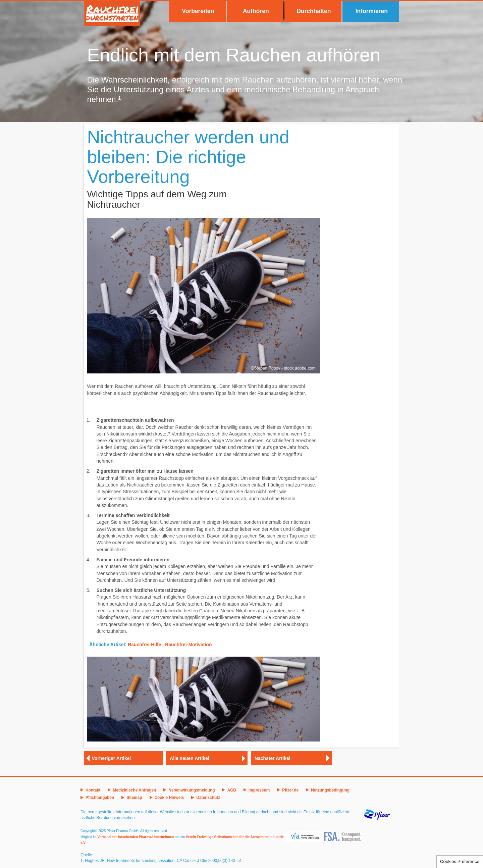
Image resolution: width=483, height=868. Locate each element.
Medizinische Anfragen (134, 790)
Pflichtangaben (100, 798)
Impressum (259, 790)
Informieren (372, 11)
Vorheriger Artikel (112, 758)
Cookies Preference (460, 861)
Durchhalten (314, 11)
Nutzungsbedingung (330, 790)
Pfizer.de (290, 790)
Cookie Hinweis (169, 798)
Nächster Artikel (273, 758)
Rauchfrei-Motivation (188, 645)
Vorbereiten (198, 11)
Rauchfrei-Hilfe (145, 645)
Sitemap (134, 798)
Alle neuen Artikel (190, 758)
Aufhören (256, 11)
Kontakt (93, 790)
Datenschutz (208, 798)
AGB (231, 790)
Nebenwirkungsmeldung (192, 790)
